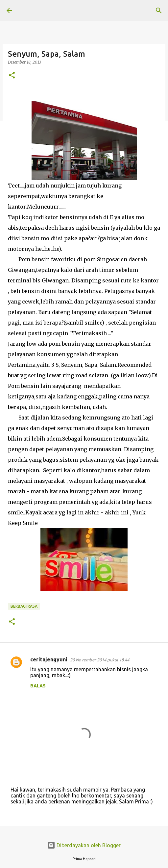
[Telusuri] (159, 11)
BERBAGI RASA (24, 606)
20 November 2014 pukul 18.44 (100, 660)
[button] (12, 76)
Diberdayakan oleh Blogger (84, 845)
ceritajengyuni (49, 659)
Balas (38, 686)
